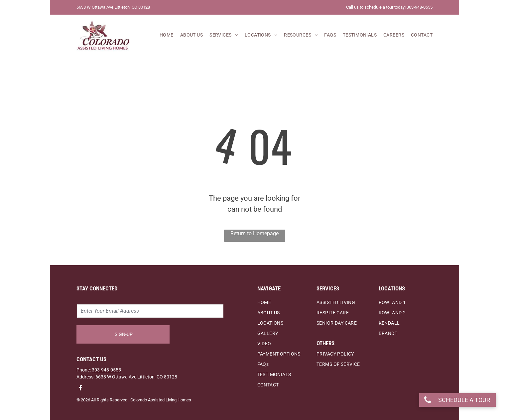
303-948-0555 (106, 370)
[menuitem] (163, 35)
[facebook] (80, 389)
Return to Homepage (254, 233)
